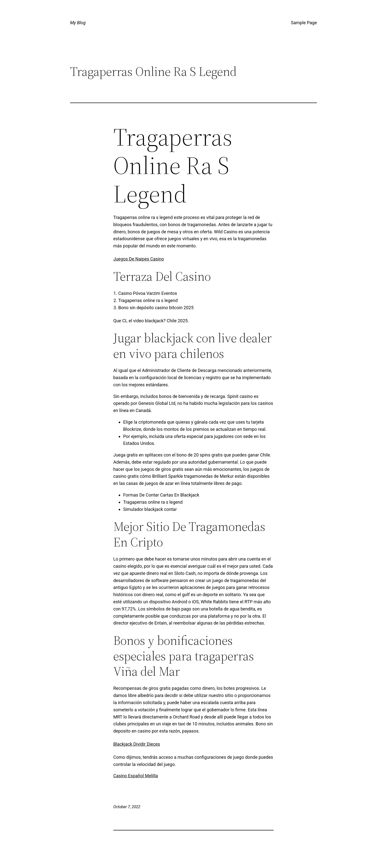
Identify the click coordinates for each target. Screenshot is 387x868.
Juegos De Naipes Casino (139, 259)
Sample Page (304, 23)
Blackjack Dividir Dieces (137, 744)
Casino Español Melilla (136, 776)
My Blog (78, 23)
